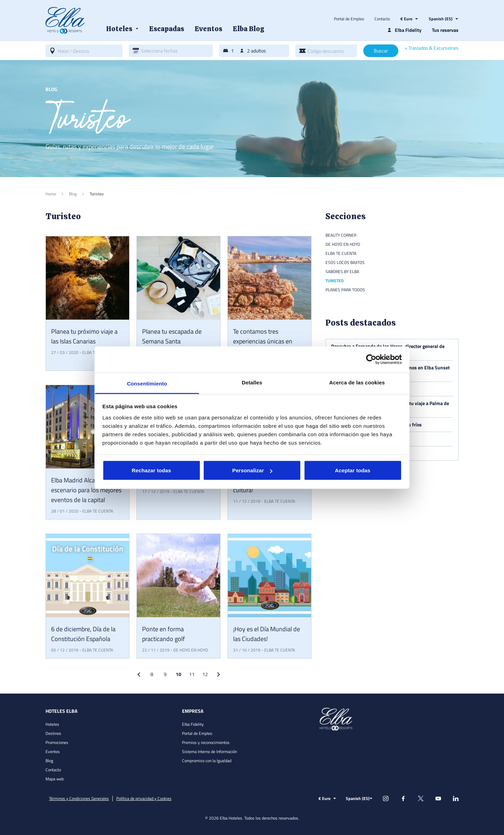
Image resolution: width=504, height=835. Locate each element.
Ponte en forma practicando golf (163, 634)
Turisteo (335, 281)
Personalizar (252, 470)
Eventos (53, 751)
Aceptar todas (353, 470)
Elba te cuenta (98, 511)
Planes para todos (345, 290)
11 (192, 674)
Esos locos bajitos (345, 262)
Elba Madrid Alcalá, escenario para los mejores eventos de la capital (86, 490)
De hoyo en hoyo (191, 650)
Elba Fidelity (193, 724)
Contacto (382, 19)
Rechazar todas (151, 470)
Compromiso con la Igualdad (207, 761)
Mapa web (55, 779)
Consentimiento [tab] (147, 383)
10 (178, 674)
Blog (49, 761)
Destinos (53, 733)
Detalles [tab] (252, 382)
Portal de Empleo (349, 19)
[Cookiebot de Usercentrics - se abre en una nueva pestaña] (371, 360)
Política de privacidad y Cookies (144, 799)
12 (205, 674)
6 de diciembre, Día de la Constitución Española (83, 634)
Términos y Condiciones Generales (79, 799)
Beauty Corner (341, 235)
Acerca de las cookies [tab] (357, 382)
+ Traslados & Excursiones (432, 48)
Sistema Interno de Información (209, 751)
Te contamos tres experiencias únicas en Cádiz (263, 341)
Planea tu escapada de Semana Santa (172, 336)
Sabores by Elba (342, 272)
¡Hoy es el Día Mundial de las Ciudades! (267, 634)
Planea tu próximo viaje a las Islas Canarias (84, 336)
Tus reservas (445, 30)
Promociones (57, 742)
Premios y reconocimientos (206, 742)
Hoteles (52, 724)
